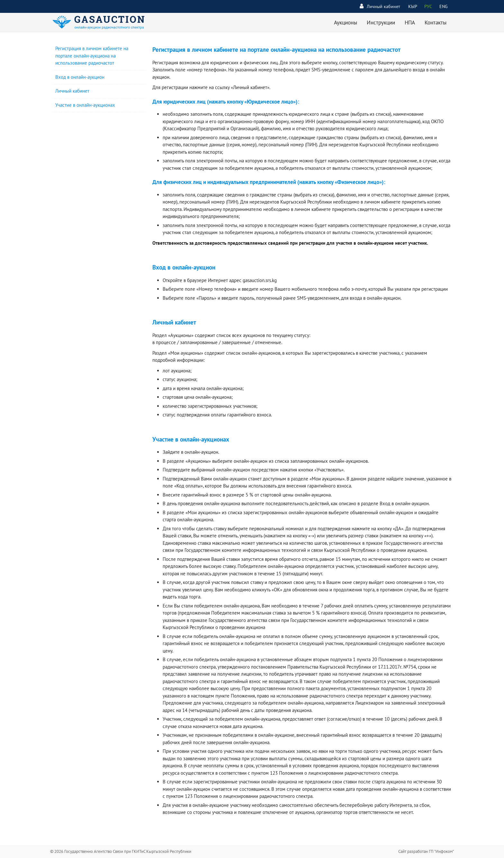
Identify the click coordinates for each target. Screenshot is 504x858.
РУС (428, 6)
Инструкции (381, 23)
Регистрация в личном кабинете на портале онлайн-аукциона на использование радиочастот (92, 56)
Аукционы (346, 23)
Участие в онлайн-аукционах (85, 105)
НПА (410, 23)
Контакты (436, 23)
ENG (444, 6)
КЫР (413, 6)
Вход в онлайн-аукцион (80, 77)
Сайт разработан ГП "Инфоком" (426, 851)
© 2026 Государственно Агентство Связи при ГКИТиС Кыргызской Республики (121, 851)
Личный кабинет (380, 6)
